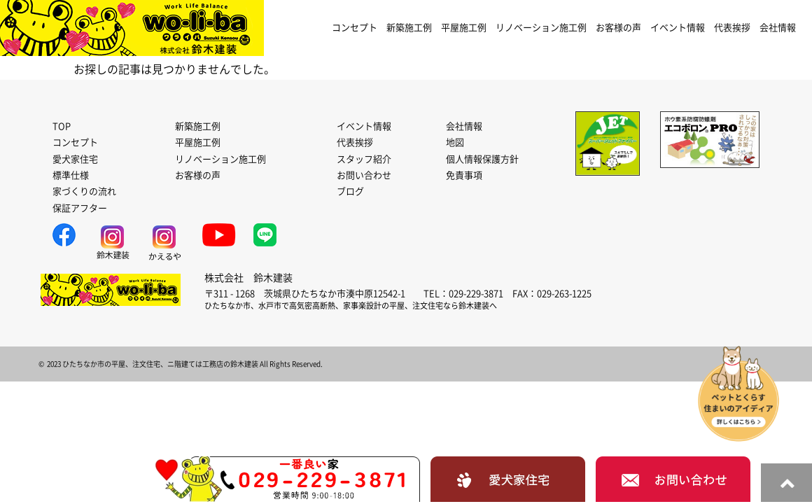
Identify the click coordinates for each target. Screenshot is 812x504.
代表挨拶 (732, 28)
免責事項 (464, 175)
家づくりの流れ (84, 191)
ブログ (350, 191)
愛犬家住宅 (75, 159)
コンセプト (355, 28)
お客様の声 (618, 28)
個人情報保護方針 (482, 159)
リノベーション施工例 (541, 28)
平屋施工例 (464, 28)
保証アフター (80, 208)
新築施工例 (409, 28)
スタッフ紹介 (364, 159)
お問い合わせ (364, 175)
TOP (62, 126)
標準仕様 (71, 175)
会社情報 (778, 28)
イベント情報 (678, 28)
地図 (455, 142)
